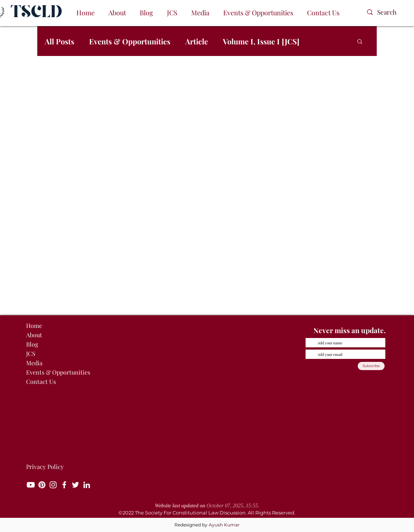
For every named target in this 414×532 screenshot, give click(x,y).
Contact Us (41, 381)
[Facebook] (64, 485)
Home (34, 326)
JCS (31, 353)
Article (197, 41)
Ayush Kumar (224, 525)
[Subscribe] (371, 366)
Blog (32, 344)
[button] (117, 13)
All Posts (59, 41)
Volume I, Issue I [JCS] (261, 41)
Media (34, 363)
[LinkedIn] (87, 485)
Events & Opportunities (130, 41)
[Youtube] (31, 485)
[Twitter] (75, 485)
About (34, 335)
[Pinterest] (42, 485)
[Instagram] (53, 485)
